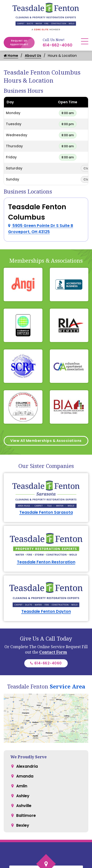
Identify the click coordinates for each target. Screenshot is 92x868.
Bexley (23, 763)
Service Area (67, 667)
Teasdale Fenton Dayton (46, 592)
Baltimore (26, 754)
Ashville (24, 744)
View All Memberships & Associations (46, 441)
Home (11, 56)
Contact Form (53, 633)
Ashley (23, 734)
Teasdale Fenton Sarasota (46, 512)
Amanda (25, 714)
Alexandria (27, 704)
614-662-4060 (58, 45)
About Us (33, 56)
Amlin (22, 724)
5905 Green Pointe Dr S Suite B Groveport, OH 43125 (41, 229)
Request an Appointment (22, 43)
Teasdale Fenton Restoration (46, 562)
